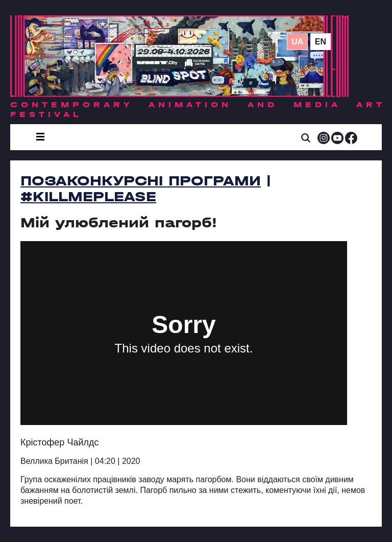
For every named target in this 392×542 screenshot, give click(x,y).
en (321, 42)
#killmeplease (88, 197)
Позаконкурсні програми (141, 181)
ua (297, 42)
